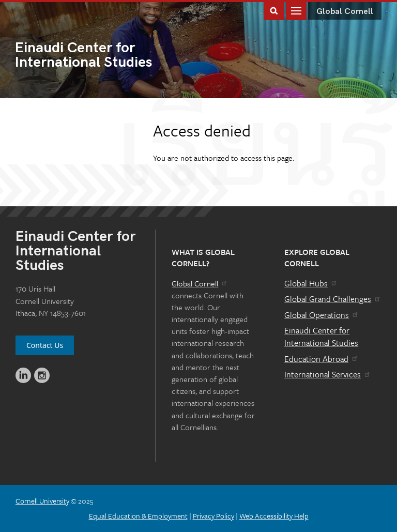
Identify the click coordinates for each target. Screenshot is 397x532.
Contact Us (45, 345)
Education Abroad (321, 359)
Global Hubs (311, 283)
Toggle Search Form (274, 10)
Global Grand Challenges (333, 299)
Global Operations (322, 315)
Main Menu (296, 10)
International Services (327, 374)
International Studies (107, 56)
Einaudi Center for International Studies (321, 337)
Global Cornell (345, 12)
